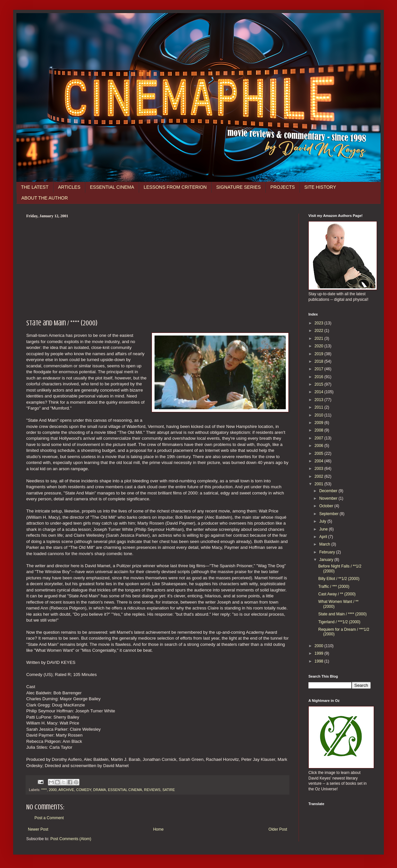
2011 (320, 407)
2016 (320, 377)
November (329, 498)
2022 (320, 331)
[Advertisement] (157, 268)
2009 (320, 423)
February (328, 552)
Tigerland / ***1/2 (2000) (339, 622)
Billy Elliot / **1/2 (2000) (339, 579)
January (327, 560)
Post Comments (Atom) (71, 839)
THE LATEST (35, 187)
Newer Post (38, 829)
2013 (320, 400)
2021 (320, 338)
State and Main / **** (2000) (342, 614)
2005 (320, 453)
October (327, 506)
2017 (320, 369)
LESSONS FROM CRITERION (175, 187)
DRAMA (100, 790)
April (324, 537)
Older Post (278, 829)
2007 (320, 438)
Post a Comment (49, 818)
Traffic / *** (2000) (334, 587)
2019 (320, 354)
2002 (320, 476)
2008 (320, 430)
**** (44, 790)
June (324, 529)
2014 (320, 392)
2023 (320, 323)
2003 (320, 469)
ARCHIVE (66, 790)
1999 (320, 653)
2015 (320, 384)
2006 (320, 446)
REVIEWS (152, 790)
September (329, 514)
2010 (320, 415)
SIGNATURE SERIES (239, 187)
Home (158, 829)
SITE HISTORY (320, 187)
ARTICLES (69, 187)
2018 (320, 361)
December (329, 491)
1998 (320, 661)
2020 (320, 346)
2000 (53, 790)
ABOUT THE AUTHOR (45, 198)
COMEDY (84, 790)
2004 (320, 461)
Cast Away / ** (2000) (337, 594)
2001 (320, 484)
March (325, 544)
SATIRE (169, 790)
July (323, 521)
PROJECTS (283, 187)
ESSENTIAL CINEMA (112, 187)
